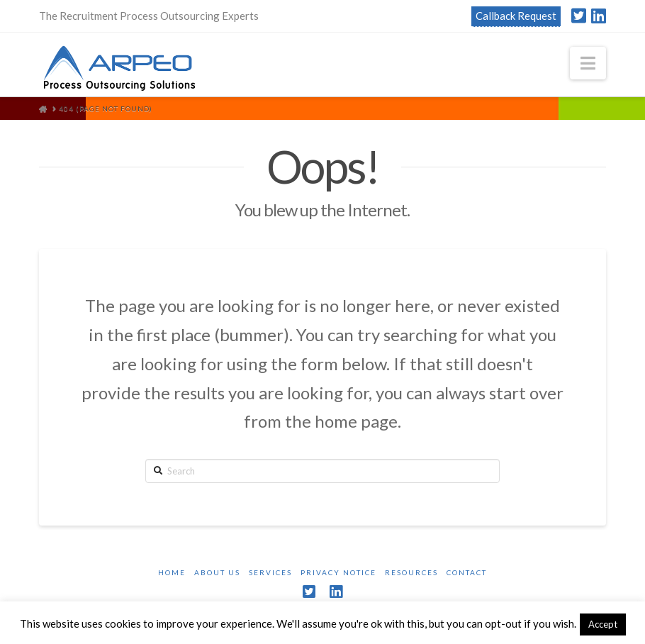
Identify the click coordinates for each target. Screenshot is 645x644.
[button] (588, 63)
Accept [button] (603, 624)
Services (270, 572)
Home (172, 572)
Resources (411, 572)
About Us (217, 572)
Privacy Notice (338, 572)
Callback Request (516, 16)
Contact (467, 572)
